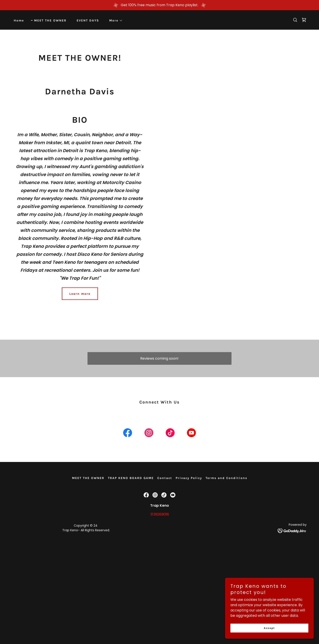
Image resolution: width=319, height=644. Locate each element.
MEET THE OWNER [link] (50, 20)
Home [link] (19, 20)
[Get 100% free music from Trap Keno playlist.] (159, 5)
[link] (304, 20)
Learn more (80, 294)
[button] (114, 21)
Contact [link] (165, 478)
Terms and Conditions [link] (226, 478)
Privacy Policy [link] (189, 478)
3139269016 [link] (160, 514)
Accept (269, 628)
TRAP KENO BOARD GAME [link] (131, 478)
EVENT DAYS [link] (88, 20)
